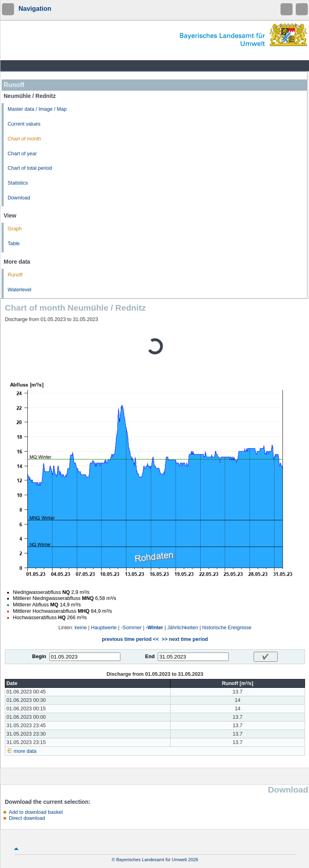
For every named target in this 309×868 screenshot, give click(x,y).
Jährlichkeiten (183, 628)
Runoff (15, 275)
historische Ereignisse (227, 628)
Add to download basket (36, 812)
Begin (39, 657)
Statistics (18, 183)
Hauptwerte (104, 628)
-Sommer (131, 628)
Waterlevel (19, 290)
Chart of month (24, 139)
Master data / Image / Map (37, 109)
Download (19, 198)
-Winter (154, 628)
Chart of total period (30, 168)
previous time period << (130, 639)
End (150, 657)
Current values (24, 124)
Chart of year (22, 154)
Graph (15, 229)
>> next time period (185, 639)
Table (14, 244)
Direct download (27, 818)
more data (25, 751)
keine (81, 628)
